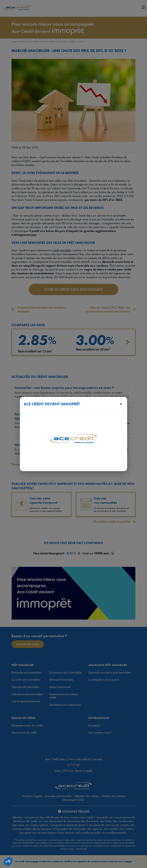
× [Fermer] (121, 404)
